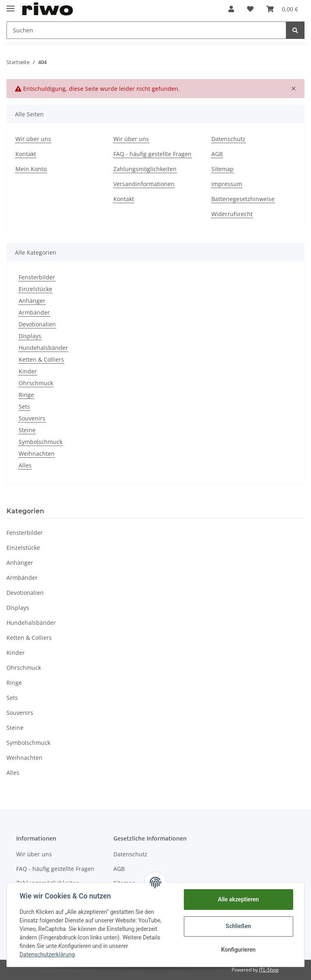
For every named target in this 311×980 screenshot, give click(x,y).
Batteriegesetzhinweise (243, 199)
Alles (25, 465)
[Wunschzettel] (250, 9)
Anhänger (32, 301)
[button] (231, 9)
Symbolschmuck (40, 442)
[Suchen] (146, 30)
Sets (24, 406)
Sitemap (223, 169)
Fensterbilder (37, 277)
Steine (27, 430)
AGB (217, 154)
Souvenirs (32, 418)
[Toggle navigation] (11, 5)
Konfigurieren (238, 950)
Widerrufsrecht (232, 214)
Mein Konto (31, 169)
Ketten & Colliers (41, 359)
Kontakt (26, 154)
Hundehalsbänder (43, 348)
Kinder (28, 371)
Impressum (227, 184)
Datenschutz (228, 139)
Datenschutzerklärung (47, 954)
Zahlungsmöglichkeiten (145, 169)
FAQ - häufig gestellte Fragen (152, 154)
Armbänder (34, 312)
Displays (30, 336)
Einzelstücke (35, 289)
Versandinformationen (144, 184)
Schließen (238, 926)
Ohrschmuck (36, 383)
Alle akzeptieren (238, 899)
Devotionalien (37, 324)
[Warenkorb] (282, 9)
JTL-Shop (269, 970)
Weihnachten (37, 454)
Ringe (26, 395)
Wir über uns (33, 139)
